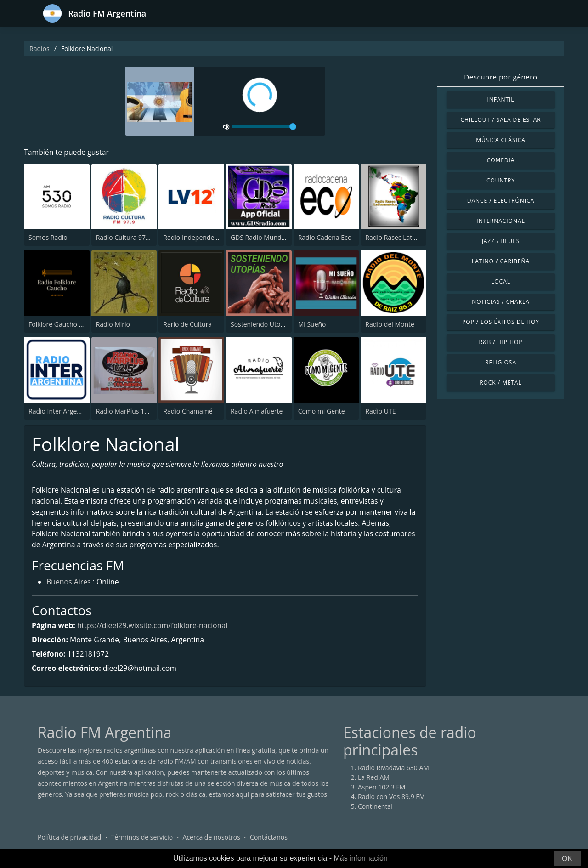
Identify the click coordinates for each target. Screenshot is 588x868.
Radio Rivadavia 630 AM (393, 769)
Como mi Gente (322, 411)
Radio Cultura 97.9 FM (129, 238)
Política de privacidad (69, 838)
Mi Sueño (312, 324)
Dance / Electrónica (501, 201)
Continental (375, 807)
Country (501, 180)
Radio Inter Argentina (60, 411)
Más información (360, 858)
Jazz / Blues (501, 241)
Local (501, 281)
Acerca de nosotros (212, 838)
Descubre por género (500, 77)
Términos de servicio (142, 838)
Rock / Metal (501, 383)
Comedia (501, 160)
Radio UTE (380, 411)
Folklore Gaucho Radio (62, 324)
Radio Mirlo (113, 324)
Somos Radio (48, 238)
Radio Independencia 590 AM (207, 238)
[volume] (264, 127)
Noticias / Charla (501, 302)
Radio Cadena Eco (325, 238)
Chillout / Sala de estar (500, 120)
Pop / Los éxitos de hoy (501, 322)
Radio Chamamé (188, 411)
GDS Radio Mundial (259, 238)
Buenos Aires (69, 584)
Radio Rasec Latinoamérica (405, 238)
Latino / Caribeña (501, 261)
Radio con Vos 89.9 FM (391, 797)
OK (567, 859)
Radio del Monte (390, 324)
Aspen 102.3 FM (382, 788)
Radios (40, 48)
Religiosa (501, 362)
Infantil (500, 99)
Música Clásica (501, 140)
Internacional (500, 221)
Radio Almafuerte (257, 411)
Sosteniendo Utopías (262, 324)
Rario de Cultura (187, 324)
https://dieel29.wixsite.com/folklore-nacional (154, 626)
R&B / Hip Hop (501, 342)
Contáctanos (269, 838)
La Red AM (374, 778)
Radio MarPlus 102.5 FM (132, 411)
